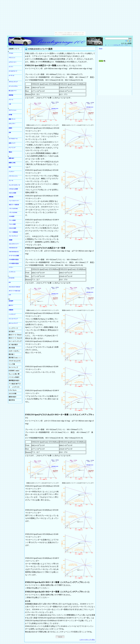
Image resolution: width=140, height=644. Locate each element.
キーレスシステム (13, 86)
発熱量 (11, 240)
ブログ (15, 361)
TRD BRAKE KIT (13, 248)
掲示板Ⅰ (15, 354)
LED (10, 295)
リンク (15, 364)
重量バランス (12, 119)
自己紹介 (15, 331)
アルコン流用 (12, 224)
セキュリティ (12, 124)
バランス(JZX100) (13, 209)
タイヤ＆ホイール (13, 139)
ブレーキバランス (13, 236)
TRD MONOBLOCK (14, 252)
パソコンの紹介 (15, 377)
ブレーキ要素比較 (13, 232)
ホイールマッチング (15, 341)
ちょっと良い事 (15, 374)
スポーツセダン (15, 351)
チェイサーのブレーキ (14, 185)
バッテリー (11, 172)
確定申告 (15, 400)
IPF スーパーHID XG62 (15, 291)
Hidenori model (15, 371)
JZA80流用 (12, 216)
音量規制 (11, 310)
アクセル (11, 53)
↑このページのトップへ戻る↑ (87, 640)
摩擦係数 (11, 197)
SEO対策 (15, 394)
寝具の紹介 (15, 397)
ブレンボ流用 (12, 220)
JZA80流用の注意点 (14, 260)
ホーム (15, 328)
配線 (10, 167)
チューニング (12, 148)
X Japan (15, 387)
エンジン (11, 67)
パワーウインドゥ (13, 176)
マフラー (11, 267)
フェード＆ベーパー (14, 201)
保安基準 (11, 301)
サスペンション (13, 110)
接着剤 (10, 128)
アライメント (12, 58)
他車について (12, 143)
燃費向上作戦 (12, 163)
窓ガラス (11, 305)
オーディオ (11, 76)
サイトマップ (15, 367)
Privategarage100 (47, 41)
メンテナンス (12, 272)
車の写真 (15, 348)
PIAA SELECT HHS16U (15, 287)
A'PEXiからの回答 (13, 189)
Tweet (101, 48)
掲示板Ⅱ (15, 358)
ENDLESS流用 (12, 228)
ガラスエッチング (13, 82)
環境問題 (11, 95)
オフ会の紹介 (15, 344)
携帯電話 (15, 380)
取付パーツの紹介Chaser (15, 335)
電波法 (10, 152)
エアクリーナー (13, 62)
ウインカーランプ (13, 319)
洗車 (10, 133)
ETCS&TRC (12, 278)
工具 (10, 104)
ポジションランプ (13, 323)
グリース (11, 100)
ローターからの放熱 (14, 256)
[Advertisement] (115, 79)
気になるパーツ (13, 91)
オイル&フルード (13, 71)
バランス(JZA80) (13, 212)
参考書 (10, 115)
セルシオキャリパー (14, 244)
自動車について (15, 49)
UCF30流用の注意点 (14, 263)
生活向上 (15, 390)
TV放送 (15, 384)
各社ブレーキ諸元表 (14, 205)
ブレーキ (11, 181)
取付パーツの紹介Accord (15, 338)
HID (10, 282)
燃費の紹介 (11, 158)
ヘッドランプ (12, 314)
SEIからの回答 (13, 193)
